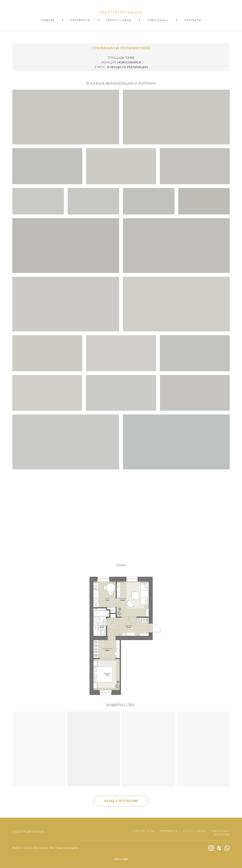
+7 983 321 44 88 (143, 831)
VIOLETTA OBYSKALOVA (121, 12)
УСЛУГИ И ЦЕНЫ (119, 20)
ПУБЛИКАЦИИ (158, 20)
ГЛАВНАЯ (48, 20)
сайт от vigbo (121, 859)
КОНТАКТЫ (193, 20)
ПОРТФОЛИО (80, 20)
